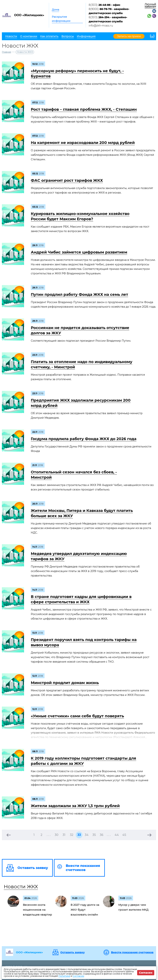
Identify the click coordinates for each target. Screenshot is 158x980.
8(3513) (104, 5)
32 (72, 835)
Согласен (146, 973)
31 (64, 835)
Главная (6, 52)
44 (117, 835)
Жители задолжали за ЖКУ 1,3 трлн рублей (75, 806)
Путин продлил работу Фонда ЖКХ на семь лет (79, 294)
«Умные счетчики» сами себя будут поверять (77, 716)
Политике (64, 976)
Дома (56, 10)
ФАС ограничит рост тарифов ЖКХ (67, 180)
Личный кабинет (150, 5)
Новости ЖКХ (21, 887)
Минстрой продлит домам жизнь (65, 683)
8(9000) (109, 11)
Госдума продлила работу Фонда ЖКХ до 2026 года (84, 439)
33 (79, 835)
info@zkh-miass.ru (101, 26)
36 (102, 835)
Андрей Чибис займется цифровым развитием (79, 252)
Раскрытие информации (61, 19)
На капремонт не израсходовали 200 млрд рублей (83, 143)
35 (94, 835)
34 (87, 835)
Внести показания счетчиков (132, 952)
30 (57, 835)
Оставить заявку (73, 952)
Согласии (78, 976)
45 (124, 835)
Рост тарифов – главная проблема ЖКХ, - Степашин (84, 109)
